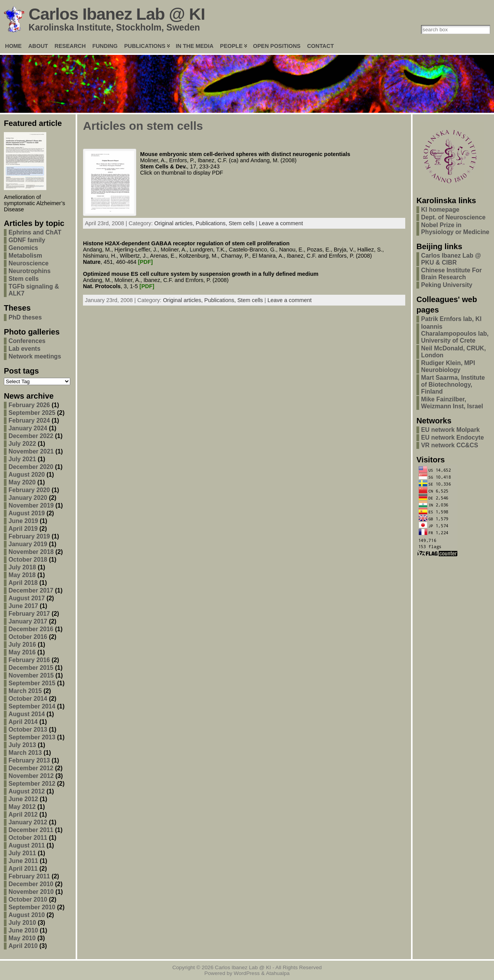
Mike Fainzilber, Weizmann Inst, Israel (452, 403)
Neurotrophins (30, 271)
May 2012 (22, 807)
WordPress (247, 973)
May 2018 (22, 575)
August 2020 (27, 475)
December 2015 (31, 668)
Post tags (21, 371)
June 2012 (23, 799)
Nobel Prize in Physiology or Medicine (455, 228)
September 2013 (32, 737)
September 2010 (32, 907)
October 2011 (28, 838)
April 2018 (23, 583)
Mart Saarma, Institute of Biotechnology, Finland (453, 385)
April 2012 (23, 814)
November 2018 (31, 552)
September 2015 (32, 683)
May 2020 (22, 482)
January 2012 (28, 822)
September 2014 (32, 706)
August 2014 (27, 714)
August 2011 (27, 845)
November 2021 (31, 451)
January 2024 (28, 428)
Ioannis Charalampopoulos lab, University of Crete (455, 334)
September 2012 (32, 784)
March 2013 (25, 753)
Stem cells (24, 279)
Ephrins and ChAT (35, 232)
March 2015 (25, 691)
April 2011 (23, 869)
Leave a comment (281, 223)
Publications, (212, 223)
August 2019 (27, 513)
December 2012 (31, 768)
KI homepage (440, 210)
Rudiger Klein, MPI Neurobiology (448, 366)
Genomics (23, 248)
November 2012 (31, 776)
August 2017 (27, 598)
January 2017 (28, 621)
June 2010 (23, 930)
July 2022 (22, 444)
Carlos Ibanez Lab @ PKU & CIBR (451, 259)
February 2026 (29, 405)
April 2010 (23, 946)
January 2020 (28, 498)
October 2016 (28, 637)
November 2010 (31, 892)
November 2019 (31, 505)
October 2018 (28, 560)
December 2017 (31, 590)
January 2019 (28, 544)
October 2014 (28, 699)
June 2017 (23, 606)
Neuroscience (29, 263)
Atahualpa (278, 973)
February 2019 (29, 536)
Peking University (447, 285)
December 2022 (31, 436)
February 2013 (29, 760)
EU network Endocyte (453, 437)
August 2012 (27, 791)
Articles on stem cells (143, 126)
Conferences (27, 341)
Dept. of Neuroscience (453, 217)
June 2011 (23, 861)
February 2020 (29, 490)
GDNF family (27, 240)
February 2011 (29, 876)
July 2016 (22, 645)
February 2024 (29, 420)
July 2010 (22, 923)
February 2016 (29, 660)
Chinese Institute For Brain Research (451, 274)
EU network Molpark (450, 430)
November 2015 (31, 675)
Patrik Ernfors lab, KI (451, 319)
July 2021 (22, 459)
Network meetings (35, 356)
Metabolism (25, 256)
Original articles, (175, 223)
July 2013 (22, 745)
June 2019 (23, 521)
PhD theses (25, 317)
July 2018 (22, 567)
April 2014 (23, 722)
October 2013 (28, 729)
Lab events (25, 349)
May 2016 (22, 652)
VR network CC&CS (450, 445)
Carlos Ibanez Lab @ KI (117, 14)
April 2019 (23, 529)
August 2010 (27, 915)
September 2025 (32, 413)
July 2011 (22, 853)
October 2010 (28, 899)
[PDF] (145, 262)
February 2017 (29, 614)
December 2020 (31, 467)
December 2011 (31, 830)
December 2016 (31, 629)
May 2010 (22, 938)
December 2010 (31, 884)
